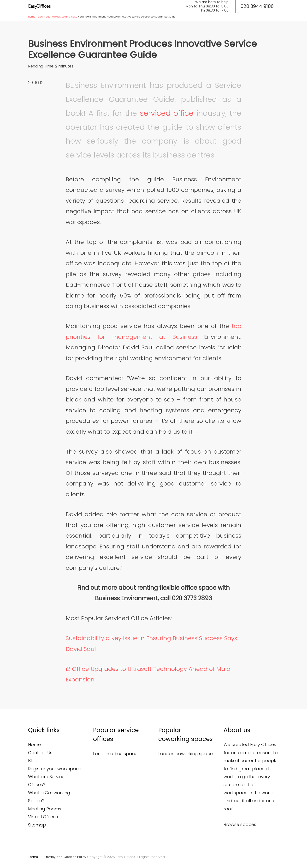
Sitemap (37, 825)
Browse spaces (240, 824)
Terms (33, 857)
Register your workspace (55, 769)
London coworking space (186, 754)
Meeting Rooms (45, 809)
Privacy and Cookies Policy (65, 857)
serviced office (167, 113)
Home (32, 17)
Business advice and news (61, 17)
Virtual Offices (43, 817)
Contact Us (40, 753)
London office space (115, 754)
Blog (41, 17)
